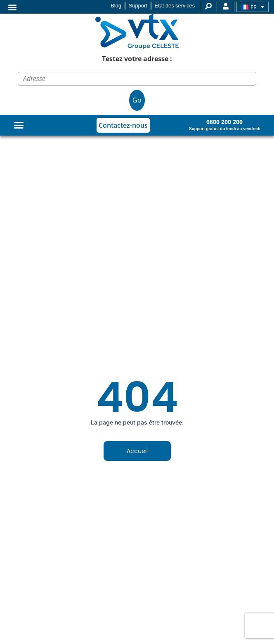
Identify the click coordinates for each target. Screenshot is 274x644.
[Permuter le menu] (19, 125)
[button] (12, 7)
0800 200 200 (224, 122)
